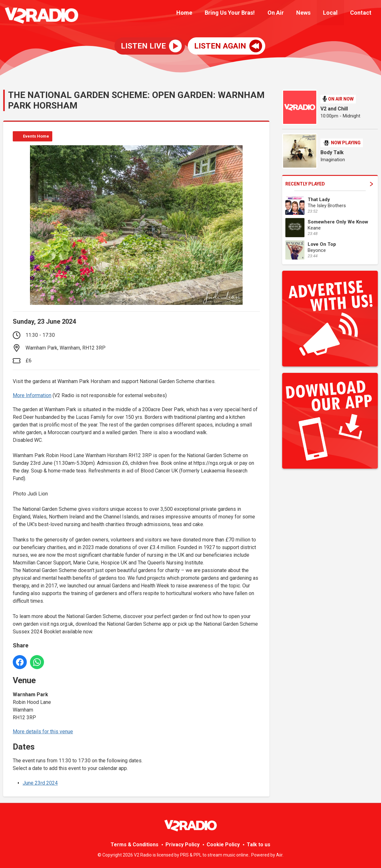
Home (197, 14)
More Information (32, 395)
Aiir (279, 855)
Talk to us (259, 845)
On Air (284, 14)
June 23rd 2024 (40, 783)
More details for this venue (43, 732)
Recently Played (329, 184)
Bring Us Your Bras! (240, 14)
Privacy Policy (183, 845)
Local (334, 14)
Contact (362, 14)
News (309, 14)
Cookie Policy (223, 845)
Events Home (36, 136)
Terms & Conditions (135, 845)
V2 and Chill (334, 109)
